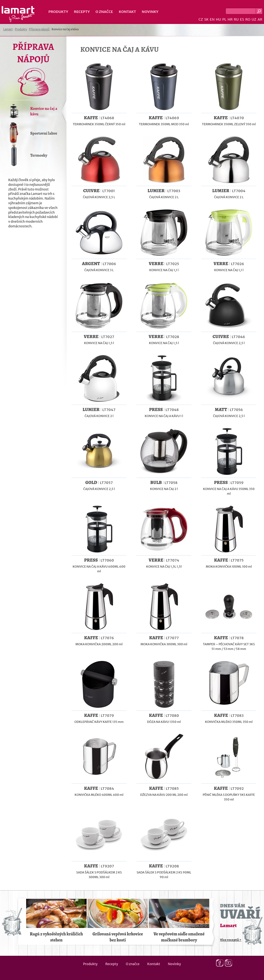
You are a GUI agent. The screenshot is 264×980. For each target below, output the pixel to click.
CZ (201, 19)
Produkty (58, 12)
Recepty (82, 12)
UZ (254, 19)
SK (206, 19)
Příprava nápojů (39, 29)
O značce (104, 12)
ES (242, 19)
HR (230, 19)
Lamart (18, 14)
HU (218, 19)
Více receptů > (231, 940)
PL (224, 19)
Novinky (150, 12)
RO (248, 19)
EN (212, 19)
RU (236, 19)
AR (260, 19)
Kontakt (127, 12)
